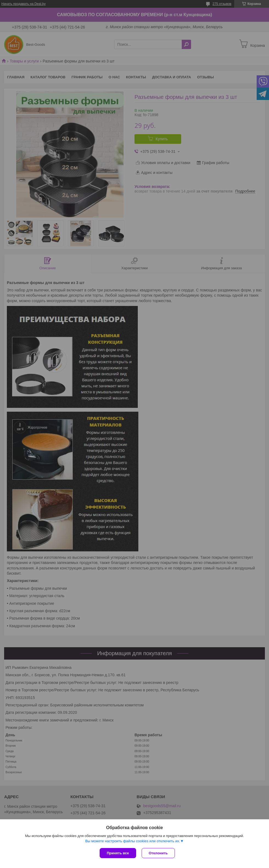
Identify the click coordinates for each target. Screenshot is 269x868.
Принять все (118, 853)
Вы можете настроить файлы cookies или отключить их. (133, 841)
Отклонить (158, 853)
